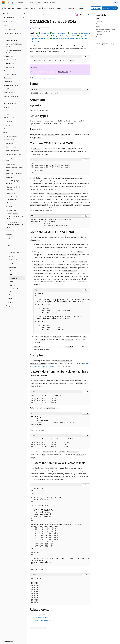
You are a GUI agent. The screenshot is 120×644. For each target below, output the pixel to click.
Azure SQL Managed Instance (80, 33)
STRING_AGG (63, 72)
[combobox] (14, 18)
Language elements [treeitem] (15, 252)
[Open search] (111, 3)
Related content (101, 37)
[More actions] (89, 15)
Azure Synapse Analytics (41, 36)
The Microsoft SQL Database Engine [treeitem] (14, 45)
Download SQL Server (110, 8)
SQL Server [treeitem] (7, 26)
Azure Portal (96, 8)
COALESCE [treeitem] (14, 278)
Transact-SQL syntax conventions (44, 78)
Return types (100, 24)
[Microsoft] (4, 3)
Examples (99, 34)
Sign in (116, 3)
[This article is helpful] (111, 44)
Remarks (99, 26)
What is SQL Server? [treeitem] (12, 40)
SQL (38, 15)
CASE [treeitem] (12, 274)
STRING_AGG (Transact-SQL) (43, 620)
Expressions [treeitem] (14, 271)
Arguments (99, 21)
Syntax (98, 19)
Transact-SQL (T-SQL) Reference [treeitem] (14, 188)
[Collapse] (24, 13)
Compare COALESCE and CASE (106, 29)
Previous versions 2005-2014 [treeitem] (13, 33)
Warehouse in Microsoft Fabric (63, 39)
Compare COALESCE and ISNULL (106, 32)
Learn (32, 15)
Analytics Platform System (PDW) (65, 36)
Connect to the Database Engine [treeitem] (13, 51)
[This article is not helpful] (113, 44)
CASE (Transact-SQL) (41, 617)
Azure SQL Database (59, 33)
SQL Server (46, 15)
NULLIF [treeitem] (13, 282)
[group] (62, 313)
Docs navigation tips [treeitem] (10, 29)
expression (36, 110)
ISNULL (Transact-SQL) (41, 615)
